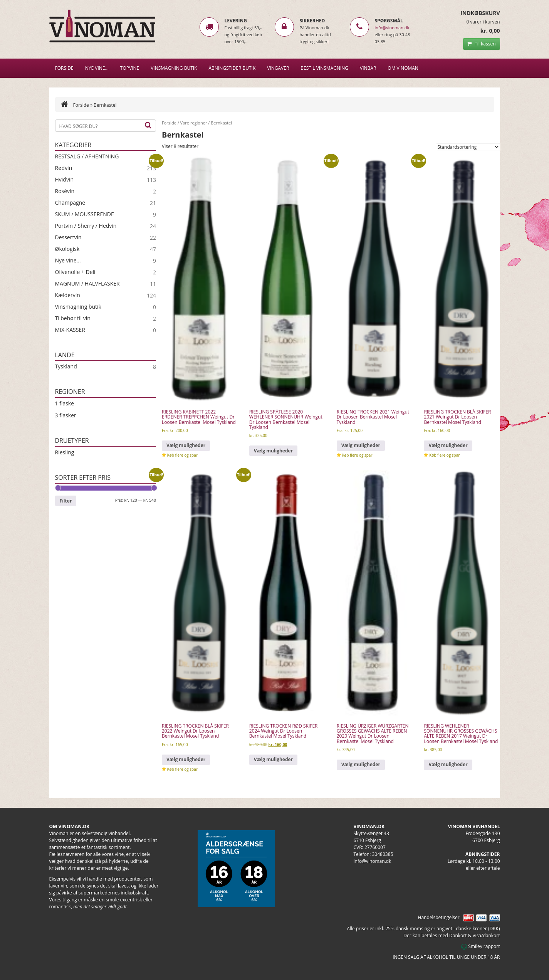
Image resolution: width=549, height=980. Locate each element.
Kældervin (68, 295)
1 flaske (65, 403)
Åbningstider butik (232, 68)
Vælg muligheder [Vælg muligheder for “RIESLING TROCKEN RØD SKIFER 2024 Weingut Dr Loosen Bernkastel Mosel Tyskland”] (273, 759)
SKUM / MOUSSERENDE (85, 214)
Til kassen (481, 44)
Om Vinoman (403, 68)
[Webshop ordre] (468, 147)
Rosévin (65, 191)
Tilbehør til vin (73, 318)
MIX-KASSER (70, 330)
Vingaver (278, 68)
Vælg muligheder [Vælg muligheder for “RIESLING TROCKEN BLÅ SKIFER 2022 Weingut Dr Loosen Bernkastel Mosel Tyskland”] (186, 759)
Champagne (70, 203)
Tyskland (66, 366)
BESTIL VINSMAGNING (324, 68)
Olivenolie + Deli (75, 272)
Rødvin (64, 168)
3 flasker (66, 415)
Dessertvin (68, 237)
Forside (64, 68)
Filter (66, 501)
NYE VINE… (97, 68)
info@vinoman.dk (392, 28)
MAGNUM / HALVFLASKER (87, 284)
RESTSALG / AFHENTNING (87, 156)
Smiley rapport (480, 946)
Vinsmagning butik (78, 307)
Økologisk (67, 249)
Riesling (65, 452)
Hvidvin (65, 180)
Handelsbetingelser (439, 917)
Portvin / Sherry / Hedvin (86, 226)
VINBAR (368, 68)
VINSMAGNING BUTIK (174, 68)
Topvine (130, 68)
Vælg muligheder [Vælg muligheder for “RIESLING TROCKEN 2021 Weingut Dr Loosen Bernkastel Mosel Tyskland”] (361, 445)
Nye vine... (68, 261)
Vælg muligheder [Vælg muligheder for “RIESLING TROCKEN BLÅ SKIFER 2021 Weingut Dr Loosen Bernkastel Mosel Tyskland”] (448, 445)
